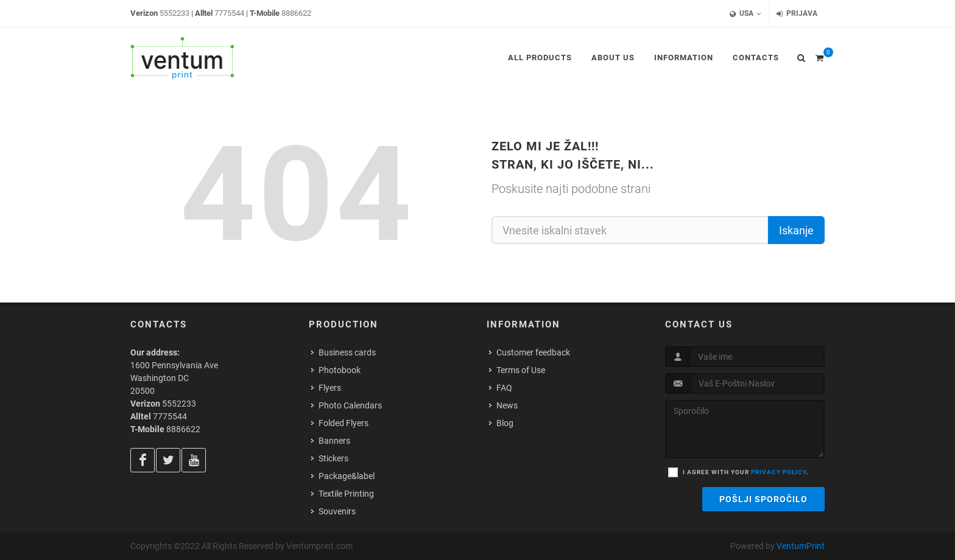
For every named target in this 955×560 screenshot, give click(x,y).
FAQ (504, 388)
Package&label (347, 476)
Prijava (797, 14)
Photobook (340, 370)
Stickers (333, 458)
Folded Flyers (344, 423)
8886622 (296, 13)
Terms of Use (521, 370)
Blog (505, 423)
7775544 (229, 13)
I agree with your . (746, 472)
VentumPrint (801, 546)
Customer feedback (533, 352)
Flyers (330, 388)
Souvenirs (337, 511)
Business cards (347, 352)
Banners (334, 441)
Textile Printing (346, 494)
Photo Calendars (350, 405)
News (507, 405)
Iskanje (796, 230)
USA (745, 14)
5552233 (174, 13)
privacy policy (779, 472)
